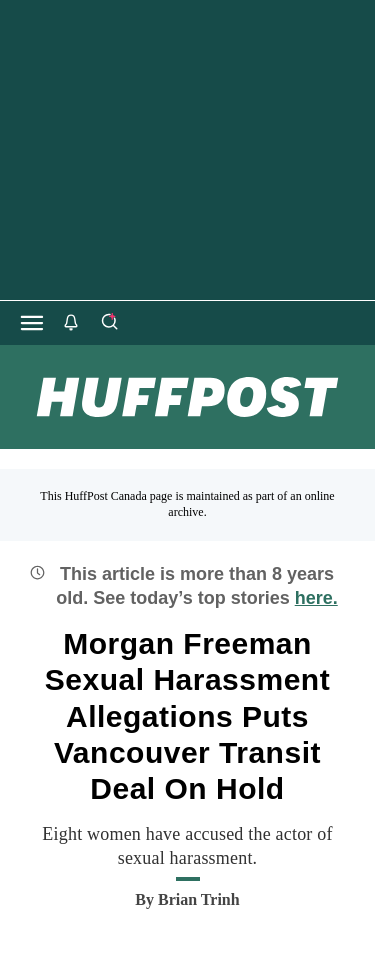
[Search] (109, 323)
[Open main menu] (32, 323)
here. (316, 598)
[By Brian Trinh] (199, 900)
